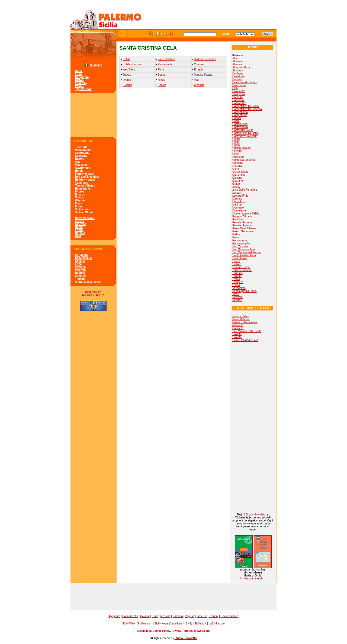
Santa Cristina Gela (244, 255)
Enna (78, 264)
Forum (79, 230)
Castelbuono (240, 124)
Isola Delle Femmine (245, 190)
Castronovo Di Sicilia (245, 136)
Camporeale (240, 115)
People (80, 86)
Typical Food (83, 89)
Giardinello (239, 175)
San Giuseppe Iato (244, 249)
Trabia (236, 279)
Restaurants (83, 189)
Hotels (79, 171)
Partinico (238, 220)
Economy (81, 83)
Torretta (237, 276)
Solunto (237, 334)
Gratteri (237, 184)
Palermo (80, 270)
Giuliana (237, 178)
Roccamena (240, 240)
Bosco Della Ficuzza (245, 322)
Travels (127, 75)
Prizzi (236, 237)
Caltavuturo (239, 103)
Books (79, 227)
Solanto (237, 337)
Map (197, 80)
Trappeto (238, 282)
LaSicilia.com (217, 624)
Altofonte (238, 70)
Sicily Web (129, 624)
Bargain (80, 233)
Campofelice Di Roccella (247, 109)
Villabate (237, 297)
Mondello (238, 325)
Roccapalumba (241, 243)
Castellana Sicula (243, 130)
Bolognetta (239, 91)
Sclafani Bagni (241, 267)
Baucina (237, 79)
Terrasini (237, 273)
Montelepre (239, 211)
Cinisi (236, 154)
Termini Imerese (242, 270)
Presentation (83, 150)
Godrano (238, 181)
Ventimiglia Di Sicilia (244, 291)
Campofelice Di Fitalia (245, 106)
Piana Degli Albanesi (245, 228)
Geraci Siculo (240, 172)
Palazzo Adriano (242, 217)
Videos (80, 198)
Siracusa (81, 276)
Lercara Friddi (241, 196)
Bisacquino (239, 85)
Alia (235, 58)
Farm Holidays (84, 174)
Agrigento (81, 255)
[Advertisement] (93, 115)
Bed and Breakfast (87, 177)
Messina (80, 267)
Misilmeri (238, 205)
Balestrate (238, 76)
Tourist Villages (85, 186)
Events (80, 221)
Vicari (236, 294)
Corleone (238, 163)
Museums (81, 165)
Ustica (236, 285)
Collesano (238, 157)
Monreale (238, 208)
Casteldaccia (240, 127)
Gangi (236, 169)
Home (79, 71)
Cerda (236, 145)
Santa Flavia (240, 258)
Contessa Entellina (244, 160)
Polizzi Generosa (243, 231)
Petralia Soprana (242, 222)
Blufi (235, 88)
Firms (79, 74)
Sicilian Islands (229, 616)
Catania (80, 261)
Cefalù (236, 142)
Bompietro (239, 94)
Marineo (237, 199)
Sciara (236, 261)
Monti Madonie (241, 319)
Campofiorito (240, 112)
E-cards (80, 195)
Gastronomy (83, 168)
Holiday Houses (85, 180)
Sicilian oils (83, 209)
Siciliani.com (145, 624)
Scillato (237, 264)
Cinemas (81, 224)
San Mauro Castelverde (247, 252)
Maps (79, 204)
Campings (82, 183)
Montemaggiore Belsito (246, 214)
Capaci (237, 118)
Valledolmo (239, 288)
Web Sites (129, 70)
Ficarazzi (238, 166)
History (80, 80)
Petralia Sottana (242, 225)
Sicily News (161, 624)
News (161, 80)
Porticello (238, 328)
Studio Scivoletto (256, 515)
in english (259, 579)
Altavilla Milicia (241, 67)
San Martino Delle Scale (247, 331)
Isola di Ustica (241, 316)
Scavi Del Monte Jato (245, 340)
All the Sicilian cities (88, 282)
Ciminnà (237, 151)
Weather (80, 201)
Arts (78, 162)
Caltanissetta (83, 258)
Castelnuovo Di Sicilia (245, 133)
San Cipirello (240, 246)
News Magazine (85, 218)
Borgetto (237, 97)
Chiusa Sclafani (242, 148)
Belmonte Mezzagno (245, 82)
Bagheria (238, 73)
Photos (80, 192)
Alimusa (237, 64)
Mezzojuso (239, 202)
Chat (78, 236)
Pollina (236, 234)
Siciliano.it (200, 624)
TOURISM (81, 147)
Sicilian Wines (84, 212)
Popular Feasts (203, 75)
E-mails (199, 70)
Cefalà (236, 139)
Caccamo (238, 100)
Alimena (237, 61)
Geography (82, 77)
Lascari (237, 193)
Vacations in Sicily (181, 624)
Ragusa (80, 273)
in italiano (96, 65)
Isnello (236, 187)
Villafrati (237, 300)
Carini (236, 121)
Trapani (80, 279)
